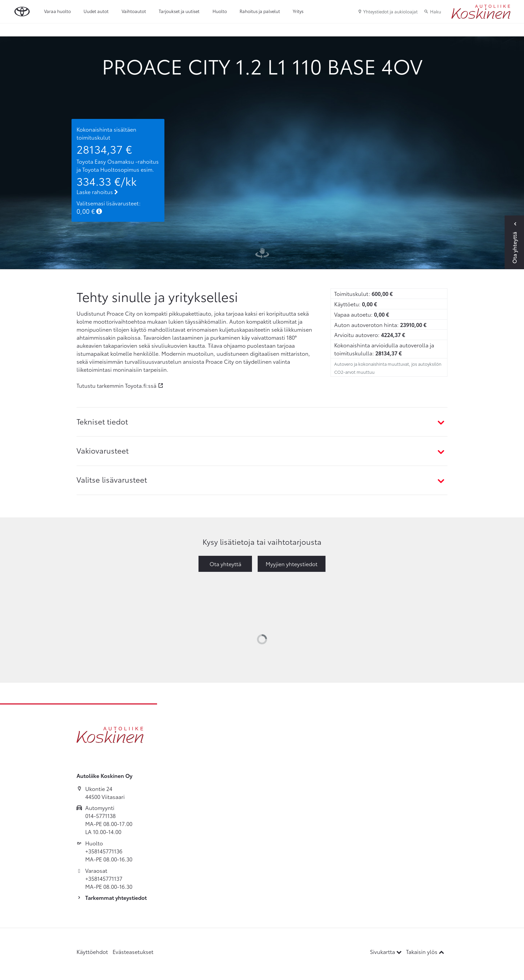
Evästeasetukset (133, 951)
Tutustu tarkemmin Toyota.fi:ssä (116, 385)
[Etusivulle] (481, 12)
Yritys (298, 11)
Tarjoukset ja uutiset (179, 11)
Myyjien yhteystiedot (292, 564)
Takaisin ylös (425, 951)
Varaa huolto (57, 11)
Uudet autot (96, 11)
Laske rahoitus (97, 192)
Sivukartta (386, 951)
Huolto (220, 11)
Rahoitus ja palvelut (260, 11)
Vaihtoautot (134, 11)
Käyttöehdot (92, 951)
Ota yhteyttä (225, 564)
